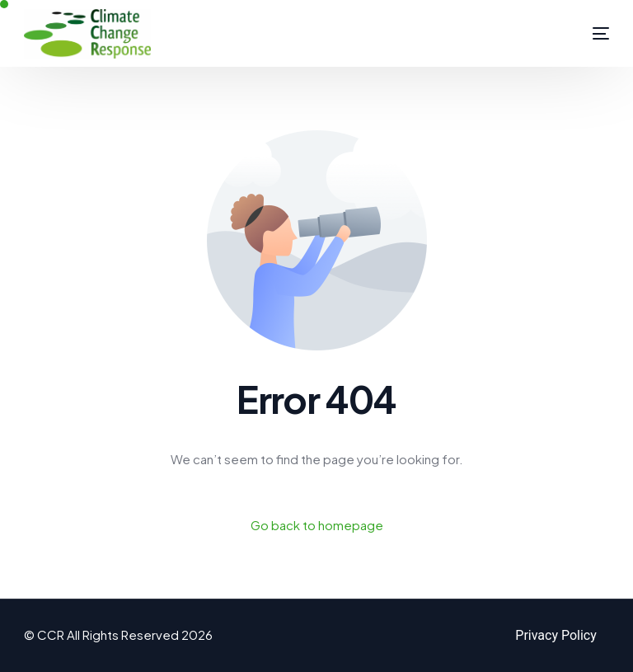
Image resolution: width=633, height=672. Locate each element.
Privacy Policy (556, 635)
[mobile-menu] (584, 34)
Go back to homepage (317, 525)
